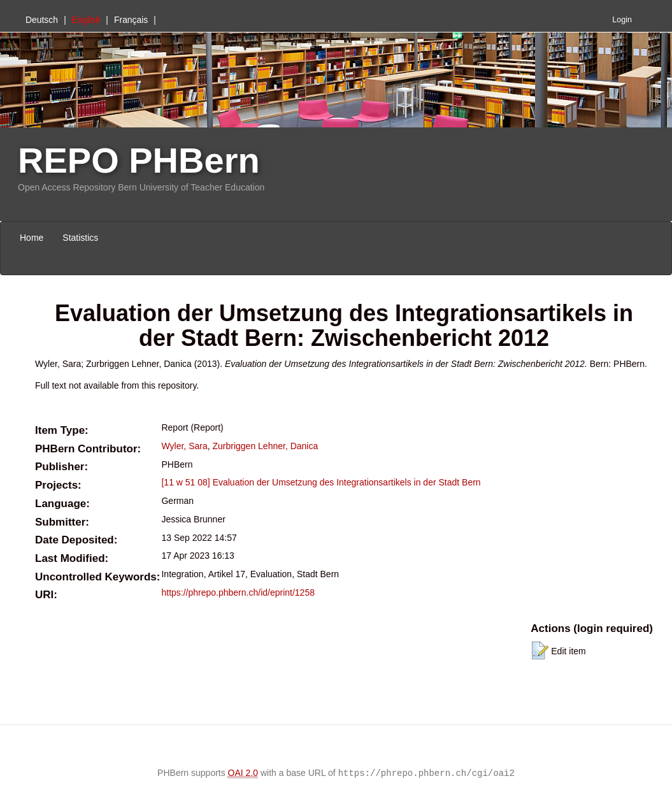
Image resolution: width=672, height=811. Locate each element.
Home (32, 238)
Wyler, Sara (184, 446)
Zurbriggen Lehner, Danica (265, 446)
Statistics (80, 238)
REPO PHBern (139, 160)
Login (622, 20)
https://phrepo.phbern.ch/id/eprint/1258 (238, 592)
